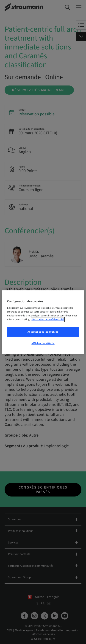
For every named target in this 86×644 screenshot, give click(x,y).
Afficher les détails (43, 343)
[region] (43, 322)
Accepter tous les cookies (43, 332)
